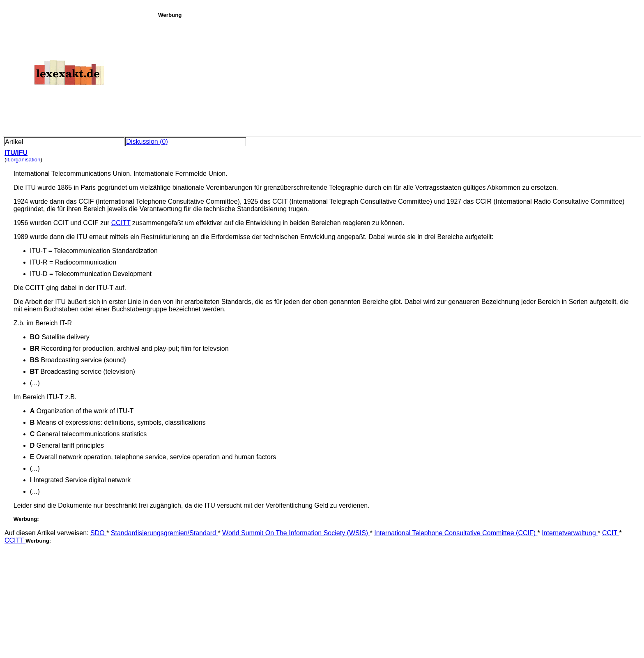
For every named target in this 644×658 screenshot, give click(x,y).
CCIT (611, 533)
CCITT (121, 223)
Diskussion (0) (147, 141)
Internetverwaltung (570, 533)
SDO (98, 533)
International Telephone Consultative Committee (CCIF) (456, 533)
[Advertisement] (399, 76)
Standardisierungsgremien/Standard (164, 533)
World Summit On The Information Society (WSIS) (296, 533)
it (8, 160)
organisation (26, 160)
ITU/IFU (16, 153)
